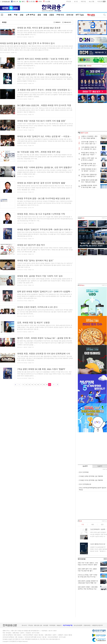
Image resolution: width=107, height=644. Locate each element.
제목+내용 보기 (68, 22)
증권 (16, 15)
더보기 (103, 66)
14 (32, 384)
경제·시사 (60, 15)
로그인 (76, 1)
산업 (22, 15)
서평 (92, 524)
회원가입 (83, 1)
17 (41, 384)
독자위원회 (52, 625)
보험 (45, 15)
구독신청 (68, 1)
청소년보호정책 (78, 625)
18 (44, 384)
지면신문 (100, 1)
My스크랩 (92, 1)
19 (47, 384)
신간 (102, 524)
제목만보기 (58, 22)
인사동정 (85, 466)
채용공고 (59, 625)
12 (26, 384)
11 (23, 384)
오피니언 (70, 15)
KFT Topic (80, 15)
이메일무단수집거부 (97, 625)
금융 (39, 15)
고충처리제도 (87, 625)
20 (50, 384)
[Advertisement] (92, 117)
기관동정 (100, 466)
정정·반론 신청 (38, 625)
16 (38, 384)
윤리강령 (46, 625)
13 (29, 384)
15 (35, 384)
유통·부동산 (30, 15)
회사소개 (24, 625)
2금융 (52, 15)
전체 (10, 15)
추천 (83, 524)
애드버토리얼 (82, 559)
